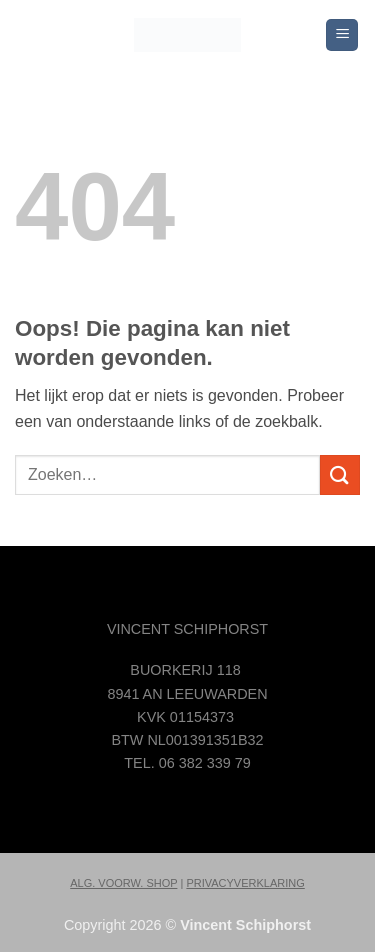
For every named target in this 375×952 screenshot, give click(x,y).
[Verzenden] (340, 474)
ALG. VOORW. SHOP (123, 883)
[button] (342, 35)
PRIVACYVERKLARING (245, 883)
